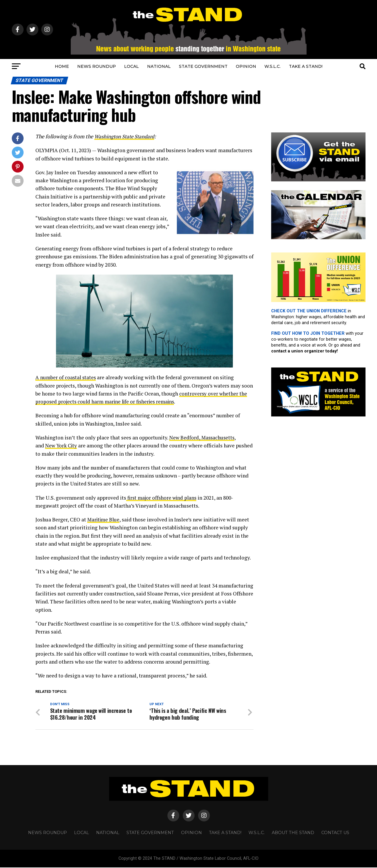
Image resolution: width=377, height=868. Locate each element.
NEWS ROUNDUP (97, 66)
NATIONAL (159, 66)
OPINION (246, 66)
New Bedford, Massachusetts (203, 438)
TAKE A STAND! (306, 66)
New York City (62, 446)
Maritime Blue (104, 520)
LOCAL (131, 66)
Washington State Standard (126, 136)
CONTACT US (335, 833)
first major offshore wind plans (163, 498)
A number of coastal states (66, 377)
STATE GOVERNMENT (203, 66)
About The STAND (293, 833)
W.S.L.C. (273, 66)
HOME (62, 66)
